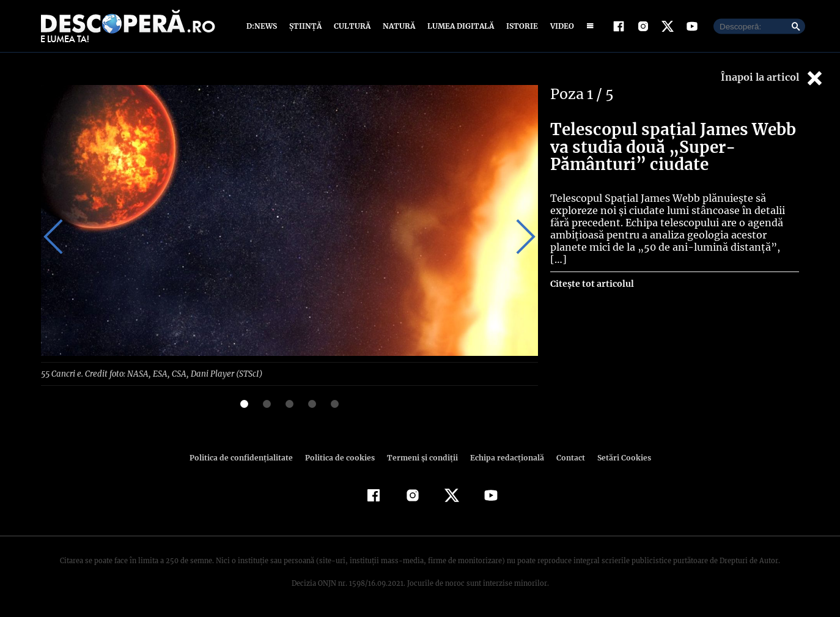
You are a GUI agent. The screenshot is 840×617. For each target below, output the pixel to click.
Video (560, 26)
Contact (566, 457)
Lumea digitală (459, 26)
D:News (263, 26)
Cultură (352, 26)
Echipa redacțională (503, 457)
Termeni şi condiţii (421, 457)
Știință (306, 26)
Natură (398, 26)
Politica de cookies (341, 457)
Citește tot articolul (591, 272)
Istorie (520, 26)
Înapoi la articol (773, 78)
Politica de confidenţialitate (246, 457)
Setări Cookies (617, 457)
